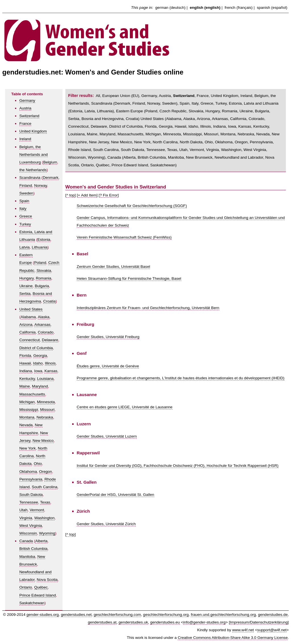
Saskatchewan (32, 603)
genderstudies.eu (165, 622)
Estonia (44, 240)
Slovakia (44, 271)
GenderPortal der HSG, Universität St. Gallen (116, 495)
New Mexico (43, 441)
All (98, 96)
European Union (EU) (121, 96)
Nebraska (45, 417)
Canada (26, 541)
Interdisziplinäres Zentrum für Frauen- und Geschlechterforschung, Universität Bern (148, 308)
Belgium (50, 162)
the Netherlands (33, 170)
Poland (40, 263)
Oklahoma (28, 472)
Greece (26, 216)
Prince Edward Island (38, 595)
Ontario (26, 587)
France (25, 124)
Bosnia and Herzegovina (103, 119)
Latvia (24, 247)
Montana (27, 417)
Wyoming (47, 533)
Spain (24, 201)
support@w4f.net (272, 630)
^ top (71, 195)
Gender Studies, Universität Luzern (107, 436)
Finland (26, 186)
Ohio (38, 464)
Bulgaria (42, 286)
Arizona (26, 325)
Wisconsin (28, 533)
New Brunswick (199, 157)
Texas (45, 502)
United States (31, 309)
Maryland (40, 386)
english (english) (205, 8)
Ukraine (26, 286)
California (27, 332)
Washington (44, 518)
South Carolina (45, 487)
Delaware (50, 340)
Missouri (47, 410)
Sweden (26, 193)
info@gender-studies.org (204, 622)
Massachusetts (32, 394)
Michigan (27, 402)
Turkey (25, 224)
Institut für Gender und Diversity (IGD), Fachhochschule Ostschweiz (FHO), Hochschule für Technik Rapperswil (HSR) (178, 466)
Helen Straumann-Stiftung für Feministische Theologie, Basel (129, 278)
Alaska (44, 317)
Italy (23, 209)
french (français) (239, 8)
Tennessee (29, 502)
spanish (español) (272, 8)
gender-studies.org (42, 615)
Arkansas (42, 325)
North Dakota (191, 142)
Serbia (25, 294)
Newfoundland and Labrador (239, 157)
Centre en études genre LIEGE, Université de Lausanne (125, 407)
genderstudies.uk (133, 622)
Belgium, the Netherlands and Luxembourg (34, 155)
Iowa (38, 371)
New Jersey (99, 142)
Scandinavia (30, 178)
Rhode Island (80, 150)
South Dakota (31, 495)
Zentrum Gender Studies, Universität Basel (113, 267)
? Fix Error (109, 195)
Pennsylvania (31, 479)
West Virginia (31, 526)
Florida (25, 356)
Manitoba (27, 557)
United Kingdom (33, 131)
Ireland (25, 139)
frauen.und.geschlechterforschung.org (223, 615)
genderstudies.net (76, 615)
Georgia (40, 356)
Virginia (26, 518)
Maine (25, 386)
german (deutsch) (170, 8)
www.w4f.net (243, 630)
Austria (25, 108)
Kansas (51, 371)
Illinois (50, 363)
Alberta (41, 541)
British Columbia (33, 549)
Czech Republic (173, 111)
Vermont (37, 510)
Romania (43, 278)
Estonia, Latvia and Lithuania (254, 103)
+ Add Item (87, 195)
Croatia (49, 301)
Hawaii (25, 363)
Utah (23, 510)
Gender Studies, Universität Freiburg (108, 337)
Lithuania (40, 247)
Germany (27, 101)
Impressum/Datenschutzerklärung (259, 622)
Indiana (26, 371)
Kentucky (27, 379)
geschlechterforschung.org (166, 615)
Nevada (26, 425)
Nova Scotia (47, 580)
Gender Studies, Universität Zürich (106, 524)
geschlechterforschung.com (117, 615)
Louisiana (45, 379)
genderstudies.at (102, 622)
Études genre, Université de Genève (108, 366)
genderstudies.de (273, 615)
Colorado (46, 332)
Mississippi (29, 410)
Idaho (38, 363)
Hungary (26, 278)
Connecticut (30, 340)
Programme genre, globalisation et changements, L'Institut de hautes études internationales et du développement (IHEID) (181, 378)
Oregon (46, 472)
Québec (41, 587)
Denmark (50, 178)
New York (27, 448)
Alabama (28, 317)
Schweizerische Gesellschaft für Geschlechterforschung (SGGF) (132, 206)
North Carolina (165, 142)
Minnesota (46, 402)
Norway (40, 186)
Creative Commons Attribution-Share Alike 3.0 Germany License (233, 638)
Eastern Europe (129, 111)
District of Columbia (36, 348)
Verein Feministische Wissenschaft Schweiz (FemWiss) (124, 237)
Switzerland (29, 116)
